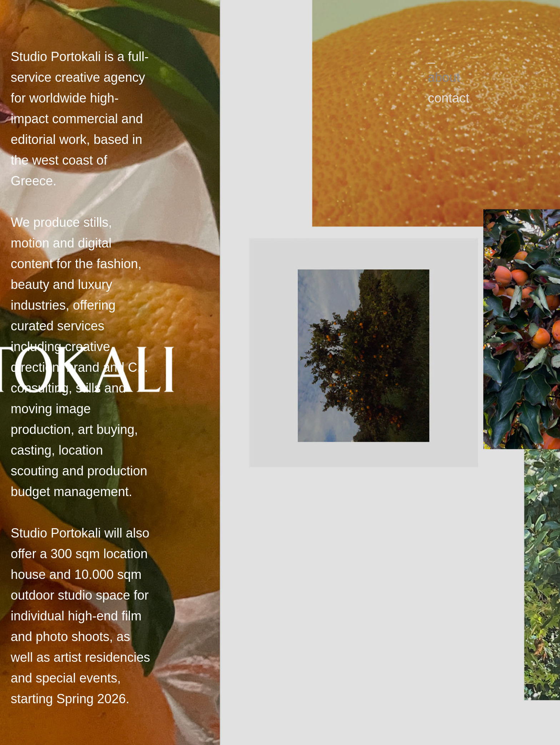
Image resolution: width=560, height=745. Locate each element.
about (444, 77)
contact (449, 98)
